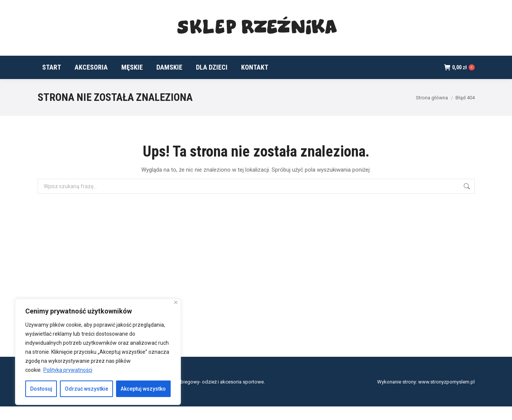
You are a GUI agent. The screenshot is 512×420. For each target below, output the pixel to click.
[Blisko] (176, 302)
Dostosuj (41, 389)
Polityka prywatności (68, 370)
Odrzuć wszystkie (86, 389)
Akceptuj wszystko (143, 389)
